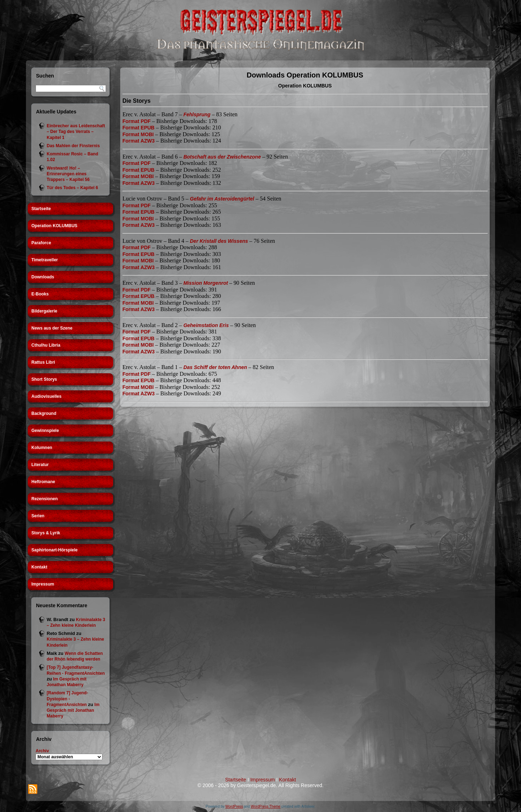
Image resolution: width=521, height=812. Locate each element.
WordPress (234, 806)
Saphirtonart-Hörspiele (54, 550)
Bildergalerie (44, 311)
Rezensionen (44, 499)
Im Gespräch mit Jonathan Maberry (73, 710)
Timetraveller (45, 260)
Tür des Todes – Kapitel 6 (72, 188)
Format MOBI (138, 134)
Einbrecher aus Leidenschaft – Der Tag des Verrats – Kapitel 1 (76, 132)
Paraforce (41, 243)
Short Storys (44, 379)
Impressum (43, 584)
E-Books (40, 294)
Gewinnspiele (45, 431)
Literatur (40, 465)
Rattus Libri (43, 362)
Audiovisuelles (46, 396)
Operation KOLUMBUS (54, 226)
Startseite (41, 209)
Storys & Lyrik (46, 533)
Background (44, 413)
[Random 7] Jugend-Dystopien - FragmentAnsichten (67, 699)
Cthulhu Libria (46, 345)
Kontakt (39, 567)
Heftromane (43, 482)
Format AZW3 (138, 141)
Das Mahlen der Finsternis (73, 146)
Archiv (42, 751)
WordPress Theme (265, 806)
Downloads (43, 277)
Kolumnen (42, 448)
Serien (38, 516)
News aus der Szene (52, 328)
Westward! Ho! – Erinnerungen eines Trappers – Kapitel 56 (68, 174)
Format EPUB (138, 128)
